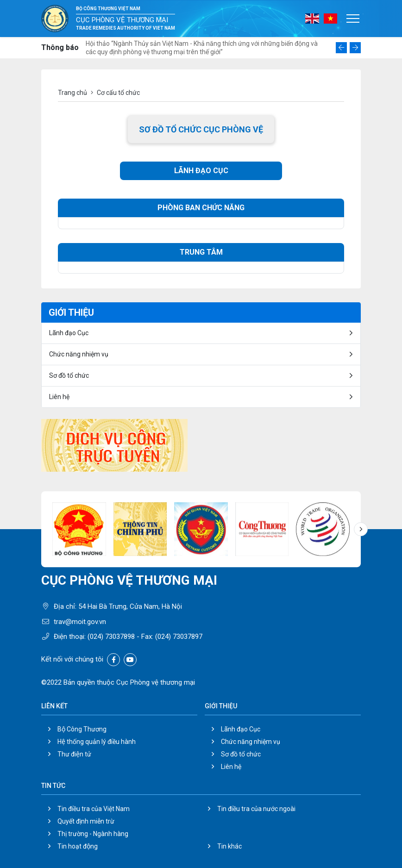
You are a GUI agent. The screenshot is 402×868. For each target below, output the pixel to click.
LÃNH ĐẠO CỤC (201, 171)
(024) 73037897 (179, 637)
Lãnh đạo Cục (69, 333)
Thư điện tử (74, 754)
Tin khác (229, 846)
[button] (341, 48)
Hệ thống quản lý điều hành (97, 742)
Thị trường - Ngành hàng (93, 834)
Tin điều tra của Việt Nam (94, 809)
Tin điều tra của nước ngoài (256, 809)
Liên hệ (59, 397)
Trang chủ (72, 93)
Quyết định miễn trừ (86, 821)
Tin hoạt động (78, 846)
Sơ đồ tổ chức (69, 375)
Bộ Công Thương (82, 729)
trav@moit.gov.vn (80, 622)
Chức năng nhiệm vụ (79, 354)
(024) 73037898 (111, 637)
